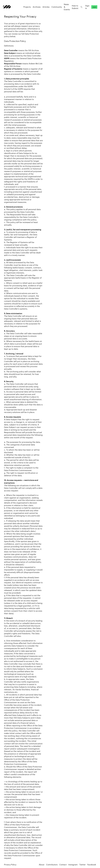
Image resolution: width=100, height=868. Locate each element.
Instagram (73, 865)
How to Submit (74, 9)
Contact (63, 865)
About (42, 865)
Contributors (52, 865)
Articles (45, 9)
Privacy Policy (10, 865)
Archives (35, 9)
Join (93, 9)
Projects (26, 9)
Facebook (92, 865)
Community (55, 9)
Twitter (82, 865)
